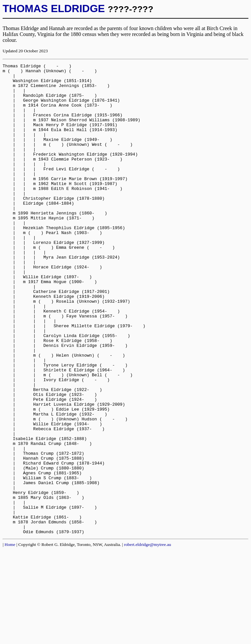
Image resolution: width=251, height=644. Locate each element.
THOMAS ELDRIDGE (54, 8)
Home (10, 639)
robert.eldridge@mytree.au (148, 639)
